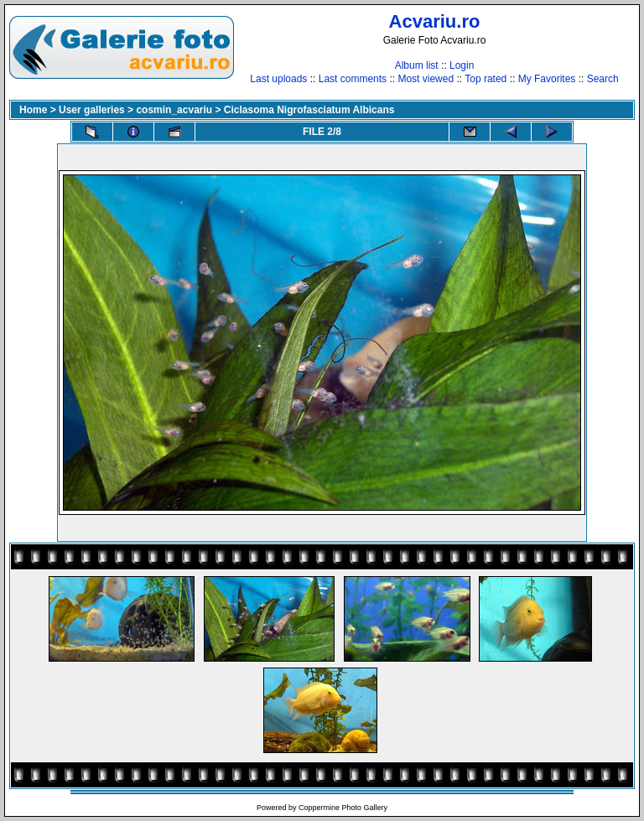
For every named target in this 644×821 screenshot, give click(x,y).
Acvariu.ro (435, 21)
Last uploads (278, 79)
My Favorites (547, 79)
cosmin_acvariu (174, 110)
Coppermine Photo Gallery (343, 808)
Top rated (486, 79)
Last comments (353, 79)
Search (603, 79)
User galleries (92, 110)
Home (33, 110)
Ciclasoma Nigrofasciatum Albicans (309, 110)
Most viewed (426, 79)
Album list (417, 65)
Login (462, 65)
